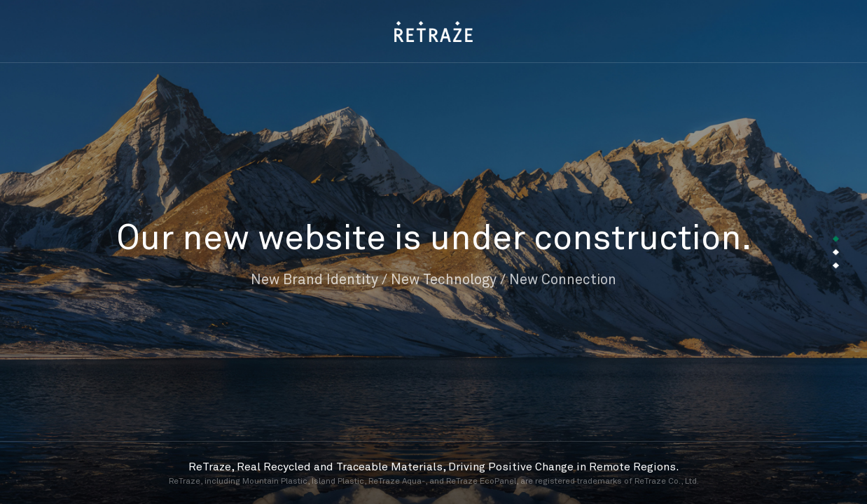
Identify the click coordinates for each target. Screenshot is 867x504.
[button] (836, 239)
